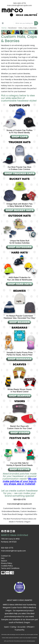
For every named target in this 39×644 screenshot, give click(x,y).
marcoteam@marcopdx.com (19, 5)
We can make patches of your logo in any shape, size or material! (20, 481)
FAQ (3, 558)
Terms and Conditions (10, 568)
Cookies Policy (7, 566)
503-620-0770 (20, 3)
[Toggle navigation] (3, 23)
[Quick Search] (24, 23)
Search (4, 561)
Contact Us (6, 556)
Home (4, 28)
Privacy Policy (7, 563)
